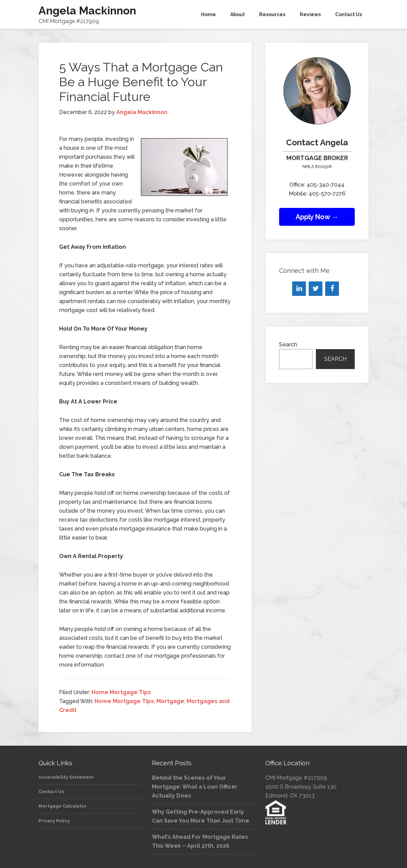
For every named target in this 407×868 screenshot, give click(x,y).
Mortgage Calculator (63, 806)
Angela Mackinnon (87, 10)
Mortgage (170, 701)
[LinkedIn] (299, 289)
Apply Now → (317, 217)
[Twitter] (316, 289)
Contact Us (51, 792)
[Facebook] (332, 289)
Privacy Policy (54, 821)
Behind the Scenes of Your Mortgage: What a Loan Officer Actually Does (195, 787)
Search (288, 344)
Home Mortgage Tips (121, 692)
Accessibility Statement (66, 777)
